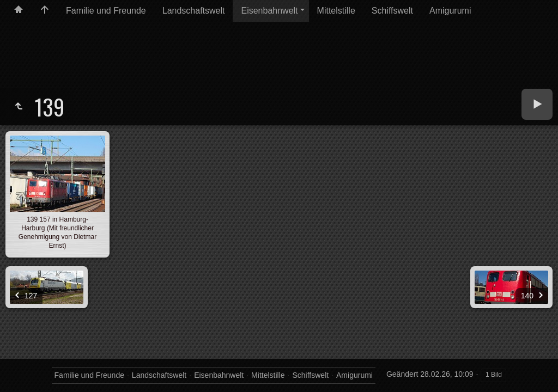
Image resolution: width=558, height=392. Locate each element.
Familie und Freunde (106, 11)
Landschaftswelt (194, 11)
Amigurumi (450, 11)
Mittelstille (336, 11)
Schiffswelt (392, 11)
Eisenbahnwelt (269, 11)
